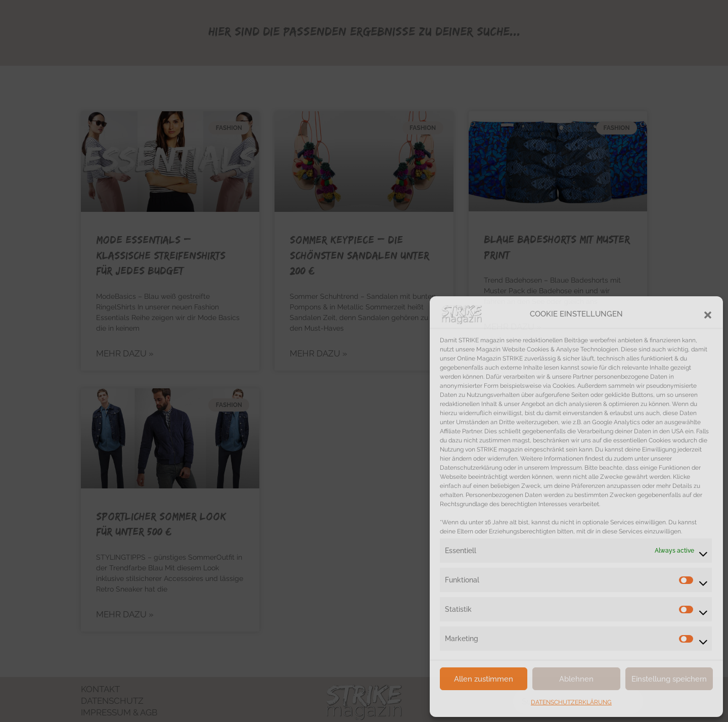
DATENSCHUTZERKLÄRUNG (571, 702)
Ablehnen (576, 679)
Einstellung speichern (669, 679)
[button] (708, 314)
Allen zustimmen (484, 679)
